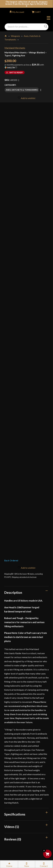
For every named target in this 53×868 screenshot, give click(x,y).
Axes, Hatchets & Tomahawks (22, 90)
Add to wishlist (26, 98)
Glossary (12, 724)
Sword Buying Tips (17, 756)
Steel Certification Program (21, 768)
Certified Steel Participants (21, 774)
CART (38, 12)
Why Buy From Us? (17, 712)
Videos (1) (12, 596)
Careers (11, 816)
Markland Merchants (15, 48)
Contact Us (13, 828)
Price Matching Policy (18, 780)
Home (6, 35)
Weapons (15, 36)
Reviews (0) (13, 608)
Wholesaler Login (24, 704)
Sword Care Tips (16, 762)
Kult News (13, 730)
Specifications (15, 583)
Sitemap (11, 822)
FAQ (10, 718)
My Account (18, 12)
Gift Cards (13, 736)
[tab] (26, 361)
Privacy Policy (14, 786)
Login (7, 704)
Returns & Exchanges (18, 750)
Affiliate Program (16, 804)
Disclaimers (13, 798)
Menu (49, 18)
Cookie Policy (14, 792)
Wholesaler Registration (19, 810)
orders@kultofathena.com (17, 697)
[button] (26, 67)
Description (13, 361)
